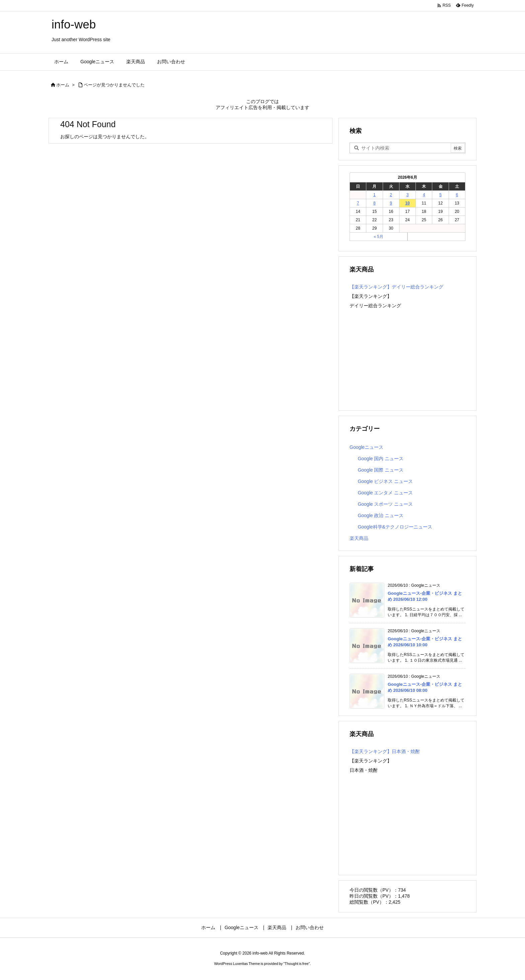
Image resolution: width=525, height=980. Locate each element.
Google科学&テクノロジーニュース (395, 527)
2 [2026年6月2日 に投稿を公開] (391, 195)
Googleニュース (366, 447)
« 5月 (379, 237)
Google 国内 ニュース (381, 459)
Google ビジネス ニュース (385, 481)
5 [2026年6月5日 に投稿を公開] (440, 195)
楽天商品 (359, 538)
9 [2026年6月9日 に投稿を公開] (391, 203)
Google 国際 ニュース (381, 470)
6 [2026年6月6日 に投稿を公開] (457, 195)
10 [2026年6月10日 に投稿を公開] (407, 203)
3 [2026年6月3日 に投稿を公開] (408, 195)
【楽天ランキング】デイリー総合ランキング (396, 287)
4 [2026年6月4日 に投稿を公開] (424, 195)
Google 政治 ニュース (381, 515)
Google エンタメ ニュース (385, 493)
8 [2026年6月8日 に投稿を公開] (374, 203)
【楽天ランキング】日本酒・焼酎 (385, 751)
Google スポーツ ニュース (385, 504)
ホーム (63, 85)
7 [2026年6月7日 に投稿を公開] (358, 203)
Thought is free (296, 964)
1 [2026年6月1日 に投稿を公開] (374, 195)
